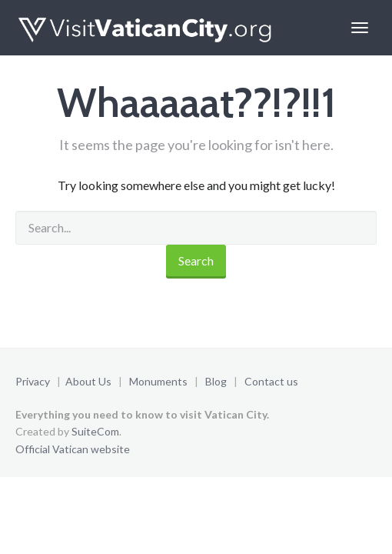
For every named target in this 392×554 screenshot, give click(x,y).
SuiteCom (95, 431)
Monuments (158, 381)
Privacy (33, 381)
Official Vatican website (73, 449)
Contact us (271, 381)
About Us (88, 381)
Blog (216, 381)
